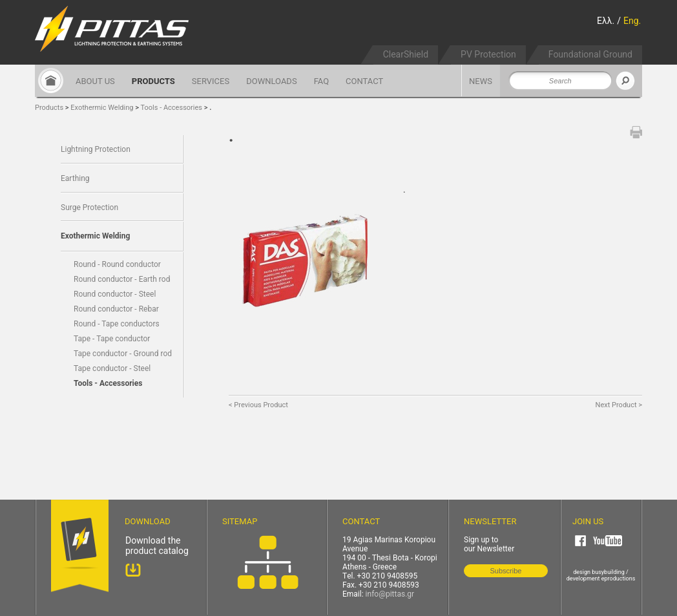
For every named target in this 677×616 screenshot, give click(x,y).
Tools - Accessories (172, 108)
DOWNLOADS (271, 81)
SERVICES (211, 81)
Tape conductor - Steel (112, 368)
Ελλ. (606, 21)
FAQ (321, 81)
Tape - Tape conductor (112, 339)
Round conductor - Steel (115, 294)
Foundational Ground (590, 54)
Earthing (75, 178)
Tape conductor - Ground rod (123, 354)
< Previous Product (258, 405)
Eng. (632, 21)
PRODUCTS (153, 81)
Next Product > (619, 405)
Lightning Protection (96, 149)
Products (49, 108)
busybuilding (608, 572)
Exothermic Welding (102, 108)
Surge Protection (89, 207)
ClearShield (406, 54)
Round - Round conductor (117, 264)
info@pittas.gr (390, 594)
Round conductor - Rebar (116, 309)
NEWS (481, 81)
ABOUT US (95, 81)
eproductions (619, 579)
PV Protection (488, 54)
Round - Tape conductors (117, 324)
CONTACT (364, 81)
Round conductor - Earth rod (122, 279)
